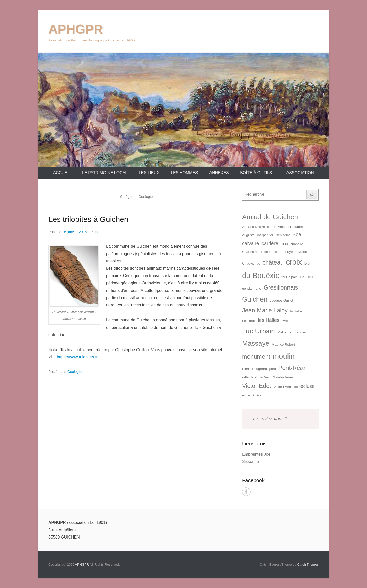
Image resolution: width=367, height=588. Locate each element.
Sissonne (251, 462)
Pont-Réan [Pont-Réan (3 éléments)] (293, 368)
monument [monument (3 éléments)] (256, 357)
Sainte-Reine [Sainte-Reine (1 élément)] (283, 377)
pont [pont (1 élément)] (273, 369)
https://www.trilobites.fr (77, 357)
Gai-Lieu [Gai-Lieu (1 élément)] (306, 277)
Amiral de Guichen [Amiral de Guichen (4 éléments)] (270, 217)
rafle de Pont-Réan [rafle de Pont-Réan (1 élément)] (256, 377)
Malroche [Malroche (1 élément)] (284, 332)
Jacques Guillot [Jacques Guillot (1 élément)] (281, 300)
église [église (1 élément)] (257, 395)
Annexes (219, 173)
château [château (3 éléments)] (273, 262)
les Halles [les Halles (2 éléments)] (269, 320)
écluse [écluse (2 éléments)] (308, 386)
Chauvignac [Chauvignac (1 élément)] (251, 263)
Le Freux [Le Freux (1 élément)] (249, 321)
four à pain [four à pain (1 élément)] (290, 277)
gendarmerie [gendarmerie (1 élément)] (252, 288)
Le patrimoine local (105, 173)
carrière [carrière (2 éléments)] (270, 243)
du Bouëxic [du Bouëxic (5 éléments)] (261, 275)
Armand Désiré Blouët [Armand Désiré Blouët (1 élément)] (259, 227)
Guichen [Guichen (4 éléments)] (255, 299)
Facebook (246, 492)
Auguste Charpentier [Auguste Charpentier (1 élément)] (258, 235)
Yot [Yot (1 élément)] (296, 387)
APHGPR (76, 29)
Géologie (74, 372)
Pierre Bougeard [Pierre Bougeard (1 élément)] (254, 369)
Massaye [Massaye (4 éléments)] (256, 343)
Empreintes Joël (257, 454)
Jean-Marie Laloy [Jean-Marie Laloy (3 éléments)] (265, 310)
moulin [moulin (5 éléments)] (284, 356)
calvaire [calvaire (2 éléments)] (251, 243)
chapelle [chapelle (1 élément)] (297, 244)
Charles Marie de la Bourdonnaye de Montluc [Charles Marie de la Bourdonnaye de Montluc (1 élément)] (276, 252)
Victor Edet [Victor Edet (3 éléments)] (257, 386)
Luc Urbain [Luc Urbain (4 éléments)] (259, 331)
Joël (97, 232)
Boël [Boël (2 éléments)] (298, 235)
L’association (299, 173)
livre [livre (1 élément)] (285, 321)
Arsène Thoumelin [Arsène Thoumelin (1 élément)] (292, 227)
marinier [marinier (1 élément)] (300, 332)
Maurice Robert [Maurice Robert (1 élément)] (283, 345)
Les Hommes (184, 173)
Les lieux (149, 173)
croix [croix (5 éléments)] (294, 262)
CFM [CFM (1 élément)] (284, 244)
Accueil (62, 173)
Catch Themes (308, 564)
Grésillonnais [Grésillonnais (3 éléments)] (281, 287)
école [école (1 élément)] (246, 395)
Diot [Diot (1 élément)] (307, 263)
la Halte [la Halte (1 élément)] (296, 311)
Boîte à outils (256, 173)
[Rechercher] (312, 195)
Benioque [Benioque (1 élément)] (283, 235)
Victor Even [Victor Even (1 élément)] (282, 387)
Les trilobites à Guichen (88, 219)
